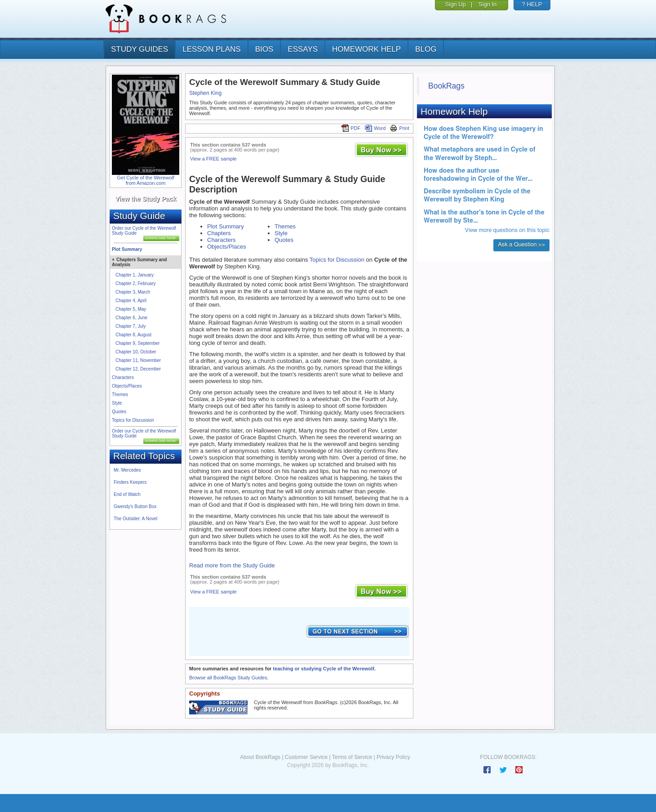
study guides (140, 49)
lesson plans (211, 49)
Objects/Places (127, 386)
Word (375, 128)
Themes (120, 395)
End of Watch (127, 494)
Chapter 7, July (131, 326)
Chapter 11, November (138, 360)
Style (117, 403)
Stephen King (205, 93)
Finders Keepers (130, 482)
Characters (123, 377)
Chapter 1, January (135, 275)
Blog (426, 49)
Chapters (219, 233)
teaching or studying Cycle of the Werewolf (323, 669)
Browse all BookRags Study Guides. (229, 678)
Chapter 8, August (133, 335)
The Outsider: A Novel (135, 519)
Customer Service (306, 757)
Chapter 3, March (133, 292)
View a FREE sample (213, 159)
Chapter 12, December (138, 369)
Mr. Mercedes (127, 470)
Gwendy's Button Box (135, 506)
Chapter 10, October (136, 352)
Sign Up (456, 4)
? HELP (532, 4)
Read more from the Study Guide (232, 565)
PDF (351, 128)
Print (400, 128)
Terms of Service (352, 757)
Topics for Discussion (133, 420)
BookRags (446, 86)
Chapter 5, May (131, 309)
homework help (366, 49)
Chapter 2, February (136, 283)
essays (303, 49)
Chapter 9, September (137, 343)
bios (264, 49)
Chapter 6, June (131, 318)
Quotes (119, 412)
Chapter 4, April (131, 301)
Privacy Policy (393, 757)
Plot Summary (127, 249)
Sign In (488, 4)
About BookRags (260, 757)
